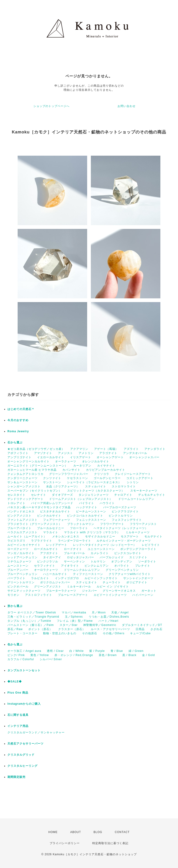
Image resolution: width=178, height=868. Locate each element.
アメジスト (65, 453)
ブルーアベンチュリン (22, 574)
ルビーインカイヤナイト (24, 545)
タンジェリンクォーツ (94, 495)
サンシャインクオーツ (138, 578)
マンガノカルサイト (21, 553)
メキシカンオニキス (66, 537)
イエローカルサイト (51, 457)
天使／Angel (120, 612)
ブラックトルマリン (81, 524)
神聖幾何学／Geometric (100, 625)
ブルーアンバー (18, 570)
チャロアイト (123, 495)
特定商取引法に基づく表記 (110, 843)
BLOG (98, 832)
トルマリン (98, 562)
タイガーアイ (52, 557)
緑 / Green (136, 651)
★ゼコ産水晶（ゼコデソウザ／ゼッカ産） (36, 449)
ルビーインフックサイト (101, 578)
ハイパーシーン (143, 595)
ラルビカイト (40, 578)
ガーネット (149, 591)
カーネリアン (82, 466)
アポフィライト (18, 453)
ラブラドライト (42, 541)
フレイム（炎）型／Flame (75, 621)
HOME (53, 832)
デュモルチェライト (152, 495)
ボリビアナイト (137, 582)
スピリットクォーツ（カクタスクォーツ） (96, 491)
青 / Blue (117, 651)
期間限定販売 (16, 777)
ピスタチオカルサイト (55, 511)
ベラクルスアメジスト (22, 532)
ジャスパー (90, 591)
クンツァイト (52, 478)
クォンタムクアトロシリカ (25, 474)
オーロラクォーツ (46, 570)
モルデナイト (153, 537)
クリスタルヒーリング (22, 766)
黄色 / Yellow (40, 655)
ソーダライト (147, 562)
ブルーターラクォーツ (61, 591)
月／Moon (99, 612)
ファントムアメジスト (22, 520)
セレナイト (39, 495)
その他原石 (90, 633)
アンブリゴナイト (19, 457)
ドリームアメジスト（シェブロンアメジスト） (81, 499)
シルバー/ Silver (51, 659)
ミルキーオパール (79, 587)
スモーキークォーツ (144, 491)
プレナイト (143, 566)
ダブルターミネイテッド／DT (142, 625)
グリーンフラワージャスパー (69, 474)
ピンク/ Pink (16, 655)
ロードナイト (73, 549)
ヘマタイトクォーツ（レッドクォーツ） (121, 528)
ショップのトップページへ (51, 106)
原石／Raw (15, 629)
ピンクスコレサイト (128, 553)
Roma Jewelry (18, 431)
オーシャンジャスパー (144, 457)
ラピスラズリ (16, 541)
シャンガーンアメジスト (24, 486)
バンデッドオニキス (21, 511)
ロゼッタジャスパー (81, 557)
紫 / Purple (97, 651)
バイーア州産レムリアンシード (52, 503)
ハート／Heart (108, 621)
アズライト (131, 449)
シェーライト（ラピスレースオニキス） (94, 482)
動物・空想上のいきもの (60, 633)
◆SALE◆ (15, 682)
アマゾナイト (43, 453)
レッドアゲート (57, 545)
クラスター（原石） (72, 629)
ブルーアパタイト (19, 528)
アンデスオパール (135, 453)
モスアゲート (130, 537)
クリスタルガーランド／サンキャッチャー (36, 732)
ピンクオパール (18, 587)
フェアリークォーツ (57, 520)
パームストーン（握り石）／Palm (31, 625)
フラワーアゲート (112, 524)
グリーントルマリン (21, 582)
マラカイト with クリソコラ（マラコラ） (92, 532)
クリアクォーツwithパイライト (130, 574)
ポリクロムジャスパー (55, 582)
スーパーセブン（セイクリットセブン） (35, 491)
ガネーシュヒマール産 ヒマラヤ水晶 (32, 470)
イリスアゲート (81, 457)
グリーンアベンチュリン (122, 570)
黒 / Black (129, 655)
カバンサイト (71, 470)
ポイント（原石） (40, 629)
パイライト (87, 503)
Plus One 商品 (18, 693)
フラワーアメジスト (143, 524)
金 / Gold (148, 655)
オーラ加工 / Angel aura (24, 651)
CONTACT (122, 832)
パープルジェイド (112, 557)
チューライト (112, 582)
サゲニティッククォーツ (24, 591)
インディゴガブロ (67, 578)
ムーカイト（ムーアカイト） (27, 537)
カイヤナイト (106, 466)
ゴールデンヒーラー (107, 478)
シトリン (133, 482)
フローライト (79, 528)
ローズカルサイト (46, 549)
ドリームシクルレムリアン (82, 570)
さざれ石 (156, 629)
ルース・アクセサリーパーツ (110, 629)
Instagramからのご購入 (24, 704)
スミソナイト (138, 557)
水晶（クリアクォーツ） (63, 486)
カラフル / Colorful (21, 659)
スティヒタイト (87, 582)
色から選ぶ (15, 644)
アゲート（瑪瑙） (106, 449)
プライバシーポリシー (65, 843)
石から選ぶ (15, 442)
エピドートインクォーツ (110, 595)
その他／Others (114, 633)
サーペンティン (75, 562)
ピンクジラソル (48, 562)
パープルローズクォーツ (120, 507)
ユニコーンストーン (101, 549)
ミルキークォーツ (138, 532)
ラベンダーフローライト (75, 541)
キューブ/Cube (140, 633)
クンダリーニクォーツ (22, 478)
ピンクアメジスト (19, 516)
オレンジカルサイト (96, 461)
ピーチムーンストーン (91, 511)
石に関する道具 (18, 715)
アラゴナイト (108, 453)
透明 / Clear (55, 651)
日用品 (140, 629)
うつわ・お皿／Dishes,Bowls (109, 617)
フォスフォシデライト (127, 520)
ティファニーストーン (88, 574)
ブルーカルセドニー (51, 528)
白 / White (76, 651)
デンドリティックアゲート (25, 499)
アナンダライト (155, 449)
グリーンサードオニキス (119, 591)
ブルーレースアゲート (73, 595)
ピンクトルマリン (121, 516)
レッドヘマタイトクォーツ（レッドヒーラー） (105, 545)
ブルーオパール (75, 553)
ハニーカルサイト (55, 574)
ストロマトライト (124, 486)
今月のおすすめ (18, 420)
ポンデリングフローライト (138, 549)
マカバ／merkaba (74, 612)
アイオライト (70, 566)
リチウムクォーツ (19, 562)
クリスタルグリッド (21, 755)
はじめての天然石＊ (21, 409)
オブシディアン (122, 562)
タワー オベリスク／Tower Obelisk (32, 612)
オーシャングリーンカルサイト (29, 461)
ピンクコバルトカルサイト (85, 516)
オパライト (122, 566)
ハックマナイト (87, 507)
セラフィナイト (45, 566)
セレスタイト (16, 495)
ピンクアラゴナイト (125, 511)
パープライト (16, 578)
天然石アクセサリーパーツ (25, 744)
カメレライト (100, 553)
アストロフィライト (39, 595)
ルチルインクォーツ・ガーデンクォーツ (124, 541)
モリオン (13, 595)
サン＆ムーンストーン (22, 482)
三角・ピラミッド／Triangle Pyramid (33, 617)
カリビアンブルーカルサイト (106, 470)
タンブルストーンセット (24, 670)
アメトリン (86, 453)
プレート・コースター (22, 633)
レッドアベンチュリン (22, 557)
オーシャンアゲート (110, 457)
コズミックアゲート (140, 478)
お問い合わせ (127, 106)
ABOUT (76, 832)
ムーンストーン (18, 566)
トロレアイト (16, 503)
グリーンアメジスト (48, 587)
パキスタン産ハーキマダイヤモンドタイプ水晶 (39, 507)
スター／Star (69, 625)
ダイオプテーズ (62, 495)
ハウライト (107, 503)
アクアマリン (79, 449)
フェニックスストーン (91, 520)
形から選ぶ (15, 606)
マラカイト (51, 532)
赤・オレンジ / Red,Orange (74, 655)
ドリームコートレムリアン (136, 499)
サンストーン (52, 482)
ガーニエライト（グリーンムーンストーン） (38, 466)
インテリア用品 (18, 726)
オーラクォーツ (66, 461)
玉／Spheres (74, 617)
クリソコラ (102, 474)
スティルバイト (96, 486)
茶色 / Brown (108, 655)
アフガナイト (49, 553)
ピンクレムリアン (97, 566)
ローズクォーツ (18, 549)
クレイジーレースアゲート (133, 474)
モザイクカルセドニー (100, 537)
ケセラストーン (78, 478)
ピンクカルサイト (49, 516)
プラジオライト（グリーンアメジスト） (35, 524)
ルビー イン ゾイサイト (113, 587)
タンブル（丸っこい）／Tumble (29, 621)
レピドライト (151, 545)
